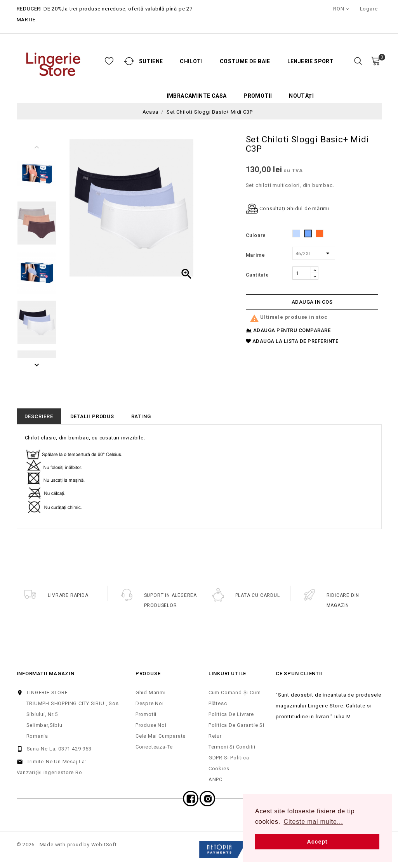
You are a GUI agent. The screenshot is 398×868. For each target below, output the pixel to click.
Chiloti (151, 61)
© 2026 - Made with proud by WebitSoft (67, 845)
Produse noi (151, 725)
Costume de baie (205, 61)
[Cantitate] (302, 273)
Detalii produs (92, 416)
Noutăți (261, 96)
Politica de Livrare (231, 714)
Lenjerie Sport (270, 61)
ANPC (216, 779)
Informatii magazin (46, 673)
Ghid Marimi (151, 692)
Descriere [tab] (39, 416)
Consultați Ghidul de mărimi (288, 208)
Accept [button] (317, 842)
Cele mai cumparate (161, 736)
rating (141, 416)
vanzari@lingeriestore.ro (50, 772)
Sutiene (111, 61)
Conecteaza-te (154, 747)
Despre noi (150, 703)
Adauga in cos (312, 302)
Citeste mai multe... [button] (314, 822)
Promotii (217, 96)
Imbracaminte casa (156, 96)
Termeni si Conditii (232, 747)
